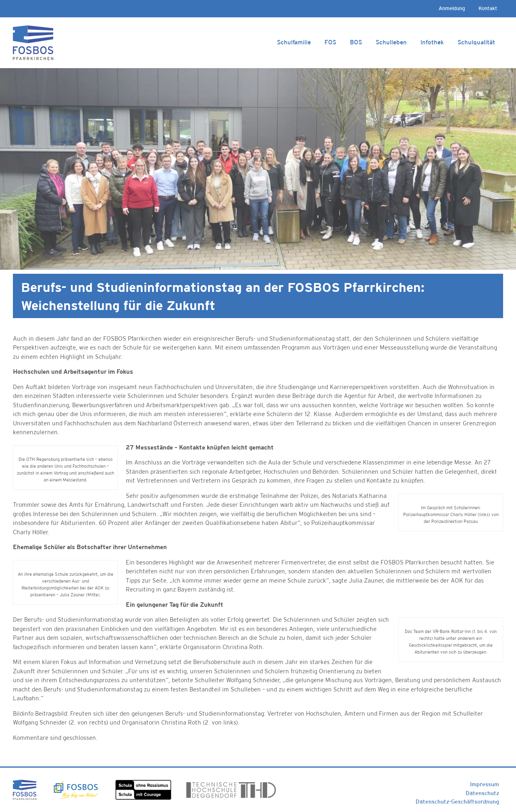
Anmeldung (452, 8)
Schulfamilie (294, 42)
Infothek (432, 42)
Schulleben (391, 42)
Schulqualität (476, 42)
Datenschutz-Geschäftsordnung (457, 802)
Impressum (485, 784)
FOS (330, 42)
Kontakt (488, 8)
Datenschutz (482, 793)
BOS (356, 42)
